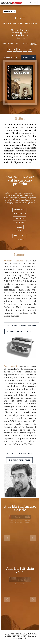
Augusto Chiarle (14, 24)
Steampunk (34, 44)
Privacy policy (23, 638)
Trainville (8, 11)
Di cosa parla (11, 57)
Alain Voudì (31, 24)
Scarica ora (28, 57)
